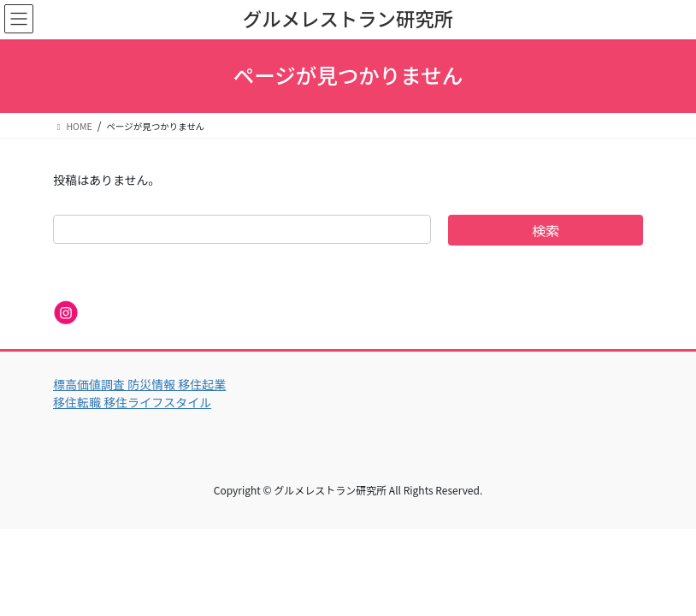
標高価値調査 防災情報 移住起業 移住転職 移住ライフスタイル (139, 393)
